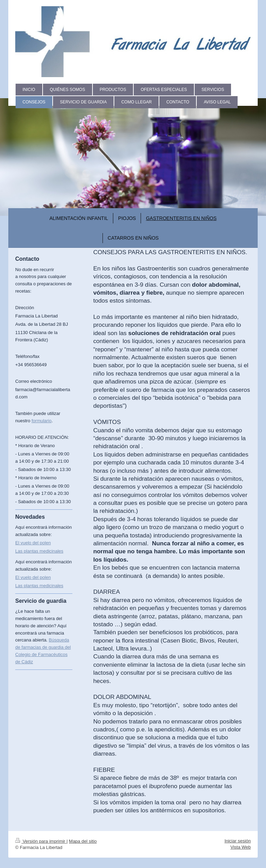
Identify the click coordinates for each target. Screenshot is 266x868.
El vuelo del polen (33, 543)
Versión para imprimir (41, 841)
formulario (42, 421)
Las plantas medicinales (39, 551)
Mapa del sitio (83, 841)
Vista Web (241, 847)
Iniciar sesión (238, 841)
